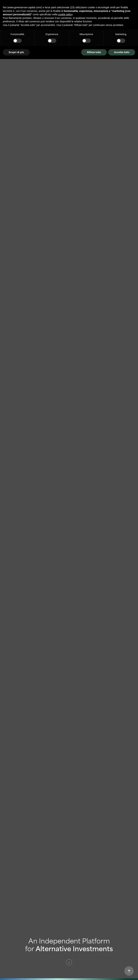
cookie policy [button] (65, 14)
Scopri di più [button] (16, 52)
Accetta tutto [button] (122, 52)
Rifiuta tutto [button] (94, 52)
